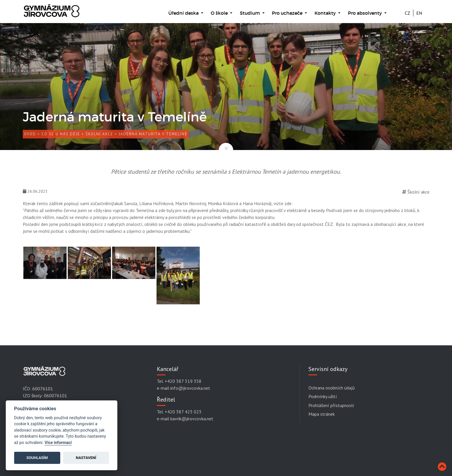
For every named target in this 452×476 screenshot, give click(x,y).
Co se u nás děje (61, 134)
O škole (220, 13)
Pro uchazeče (288, 13)
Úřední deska (184, 13)
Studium (251, 13)
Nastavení (86, 458)
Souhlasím (37, 458)
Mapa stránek (322, 414)
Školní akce (99, 134)
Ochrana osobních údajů (332, 388)
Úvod (30, 134)
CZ (407, 13)
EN (419, 13)
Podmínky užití (323, 397)
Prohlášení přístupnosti (331, 405)
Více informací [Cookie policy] (58, 443)
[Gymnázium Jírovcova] (52, 14)
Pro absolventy (366, 13)
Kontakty (326, 13)
